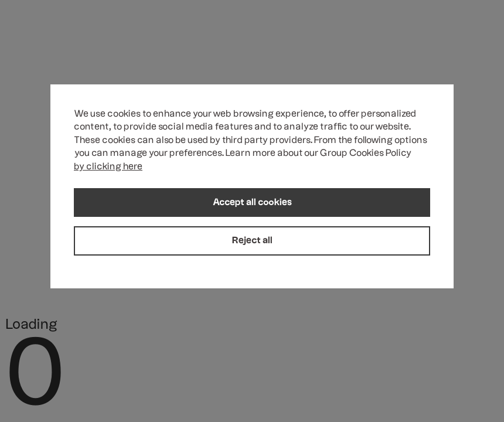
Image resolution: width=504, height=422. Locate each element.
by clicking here (108, 167)
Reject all (252, 241)
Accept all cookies (252, 203)
